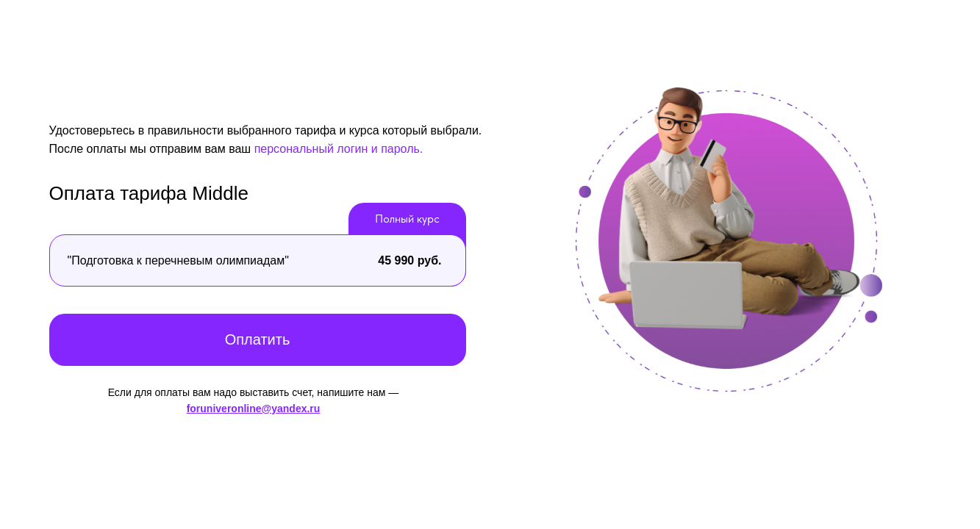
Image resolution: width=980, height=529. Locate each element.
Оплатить (258, 339)
